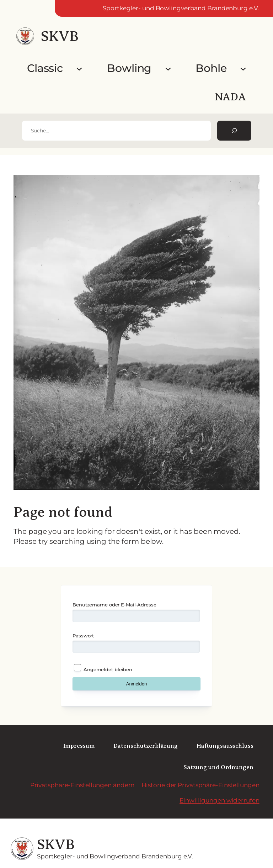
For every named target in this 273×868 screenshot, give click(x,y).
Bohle (211, 68)
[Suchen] (234, 131)
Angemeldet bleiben (103, 668)
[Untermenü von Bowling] (168, 68)
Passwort (83, 636)
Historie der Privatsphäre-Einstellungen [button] (200, 785)
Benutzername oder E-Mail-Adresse (114, 605)
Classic (45, 68)
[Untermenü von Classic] (79, 68)
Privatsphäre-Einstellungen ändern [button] (82, 785)
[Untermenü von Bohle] (243, 68)
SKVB (60, 36)
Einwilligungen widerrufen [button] (220, 800)
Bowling (129, 68)
